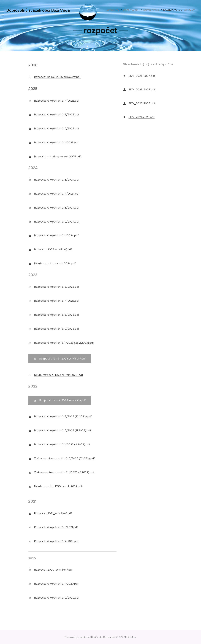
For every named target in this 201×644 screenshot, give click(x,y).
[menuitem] (114, 10)
